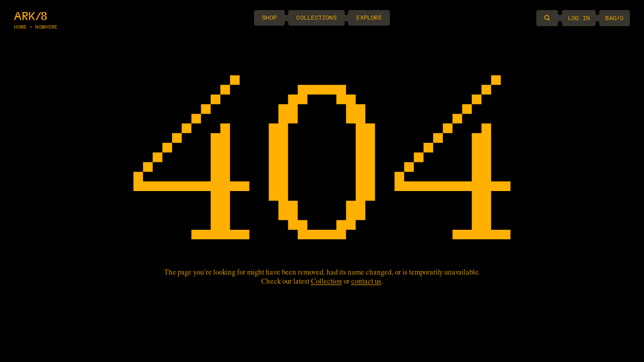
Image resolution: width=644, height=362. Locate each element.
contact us (366, 282)
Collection (327, 282)
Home (20, 27)
